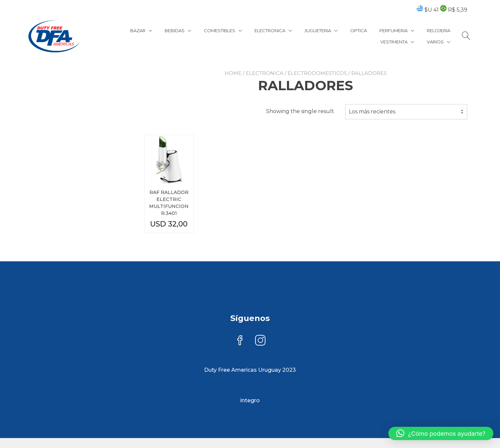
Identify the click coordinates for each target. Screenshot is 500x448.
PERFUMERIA (393, 31)
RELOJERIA (439, 31)
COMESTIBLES (220, 31)
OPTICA (359, 31)
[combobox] (406, 112)
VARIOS (435, 42)
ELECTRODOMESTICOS (317, 73)
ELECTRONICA (270, 31)
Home (233, 73)
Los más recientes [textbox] (372, 112)
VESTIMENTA (394, 42)
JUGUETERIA (318, 31)
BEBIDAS (175, 31)
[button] (441, 433)
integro (250, 400)
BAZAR (138, 31)
